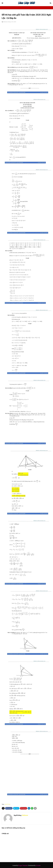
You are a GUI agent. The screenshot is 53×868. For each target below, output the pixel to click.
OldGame (5, 22)
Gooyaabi (38, 865)
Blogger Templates (23, 865)
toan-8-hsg (7, 804)
